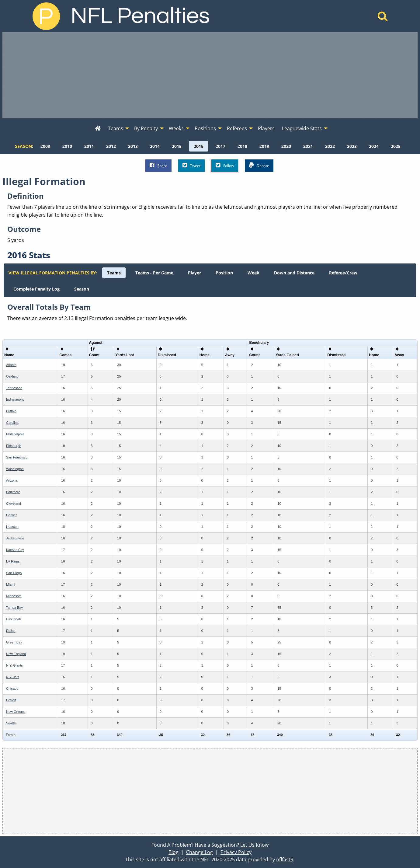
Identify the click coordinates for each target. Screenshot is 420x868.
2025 (396, 146)
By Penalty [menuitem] (146, 128)
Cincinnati (13, 619)
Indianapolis (15, 399)
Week (253, 273)
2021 (308, 146)
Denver (11, 515)
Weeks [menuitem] (176, 128)
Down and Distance (294, 273)
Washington (15, 469)
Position (224, 273)
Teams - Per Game (154, 273)
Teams (114, 273)
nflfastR (285, 859)
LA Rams (13, 561)
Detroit (11, 700)
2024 (374, 146)
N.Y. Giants (14, 665)
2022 (330, 146)
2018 (242, 146)
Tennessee (14, 388)
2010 (67, 146)
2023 (352, 146)
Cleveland (14, 504)
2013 (133, 146)
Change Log (200, 852)
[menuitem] (98, 129)
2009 (45, 146)
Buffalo (11, 411)
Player (194, 273)
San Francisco (17, 457)
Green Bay (14, 642)
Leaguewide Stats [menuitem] (302, 128)
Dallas (11, 631)
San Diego (14, 573)
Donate (259, 165)
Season (82, 289)
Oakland (12, 376)
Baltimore (13, 492)
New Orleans (16, 712)
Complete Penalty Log (36, 289)
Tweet (191, 165)
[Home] (383, 18)
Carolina (12, 423)
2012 (111, 146)
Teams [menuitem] (116, 128)
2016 (199, 146)
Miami (10, 584)
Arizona (12, 480)
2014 (155, 146)
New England (16, 654)
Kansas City (15, 550)
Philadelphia (15, 434)
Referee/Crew (343, 273)
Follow (225, 165)
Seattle (11, 723)
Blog (174, 852)
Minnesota (14, 596)
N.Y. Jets (13, 677)
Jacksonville (15, 538)
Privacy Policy (236, 852)
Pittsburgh (14, 446)
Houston (12, 527)
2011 (89, 146)
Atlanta (11, 365)
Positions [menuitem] (205, 128)
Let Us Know (254, 845)
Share (158, 165)
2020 (286, 146)
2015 (177, 146)
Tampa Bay (14, 608)
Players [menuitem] (266, 128)
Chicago (12, 688)
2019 (264, 146)
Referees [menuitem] (237, 128)
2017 (220, 146)
